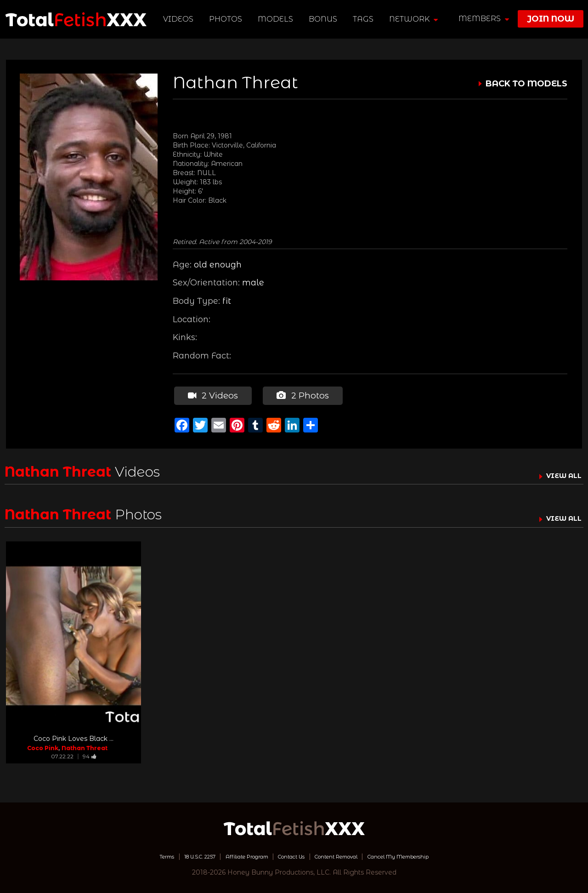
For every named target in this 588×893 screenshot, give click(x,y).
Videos (180, 19)
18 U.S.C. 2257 (173, 854)
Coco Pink (43, 746)
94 (90, 754)
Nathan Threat (85, 746)
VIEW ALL (560, 473)
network (415, 19)
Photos (227, 19)
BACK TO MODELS (526, 84)
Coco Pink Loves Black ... (73, 736)
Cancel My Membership (427, 854)
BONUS (325, 19)
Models (277, 19)
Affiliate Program (233, 854)
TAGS (365, 19)
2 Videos (211, 394)
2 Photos (300, 394)
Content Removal (347, 854)
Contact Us (290, 854)
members (484, 19)
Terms (130, 854)
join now (551, 19)
